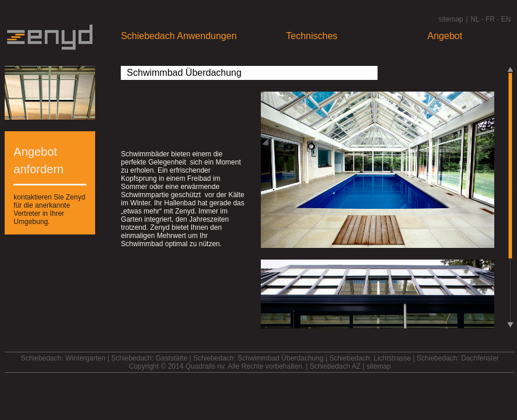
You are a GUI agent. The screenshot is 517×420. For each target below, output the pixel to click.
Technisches (312, 36)
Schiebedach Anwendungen (179, 36)
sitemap (451, 19)
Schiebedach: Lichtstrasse (370, 358)
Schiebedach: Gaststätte (149, 358)
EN (506, 19)
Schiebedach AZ (335, 366)
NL (475, 19)
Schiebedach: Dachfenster (458, 358)
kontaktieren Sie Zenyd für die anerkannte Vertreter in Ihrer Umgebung (49, 209)
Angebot (445, 36)
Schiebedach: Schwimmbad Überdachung (258, 358)
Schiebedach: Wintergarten (63, 358)
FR (490, 19)
